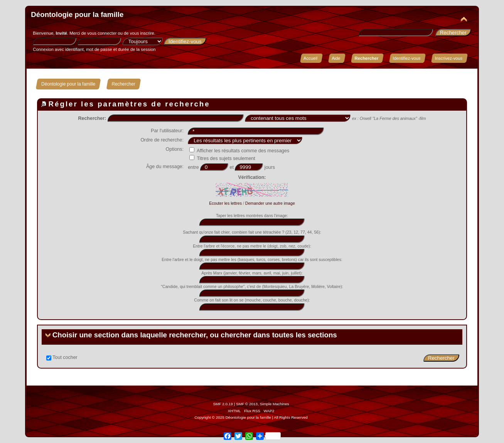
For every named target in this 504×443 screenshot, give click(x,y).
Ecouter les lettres (225, 203)
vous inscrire (142, 33)
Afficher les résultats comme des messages (239, 151)
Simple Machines (275, 404)
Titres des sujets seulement (222, 158)
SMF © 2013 (247, 404)
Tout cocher (65, 357)
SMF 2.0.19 (223, 404)
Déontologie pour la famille (77, 14)
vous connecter (102, 33)
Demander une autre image (270, 203)
